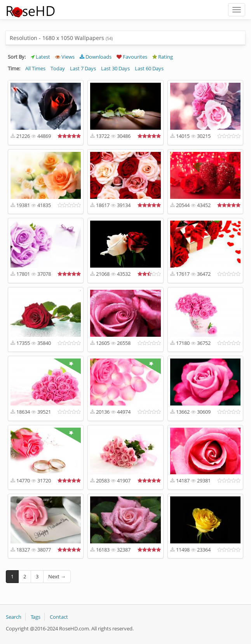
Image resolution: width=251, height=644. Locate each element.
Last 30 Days (115, 68)
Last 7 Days (83, 68)
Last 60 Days (149, 68)
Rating (163, 57)
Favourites (132, 57)
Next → (57, 576)
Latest (40, 57)
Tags (36, 617)
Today (58, 68)
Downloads (96, 57)
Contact (59, 617)
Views (65, 57)
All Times (35, 68)
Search (14, 617)
